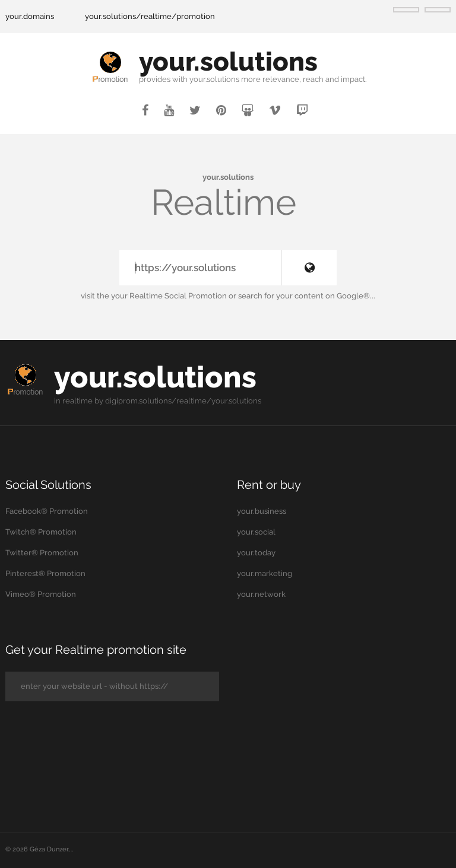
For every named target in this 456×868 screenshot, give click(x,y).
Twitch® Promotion (41, 532)
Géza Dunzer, (50, 849)
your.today (256, 553)
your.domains (30, 16)
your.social (256, 532)
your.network (261, 594)
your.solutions (228, 61)
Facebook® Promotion (47, 511)
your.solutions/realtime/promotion (150, 16)
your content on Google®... (326, 296)
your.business (262, 511)
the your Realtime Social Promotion (162, 296)
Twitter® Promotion (42, 553)
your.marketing (265, 573)
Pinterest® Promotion (45, 573)
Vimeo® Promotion (41, 594)
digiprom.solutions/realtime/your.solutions (183, 401)
